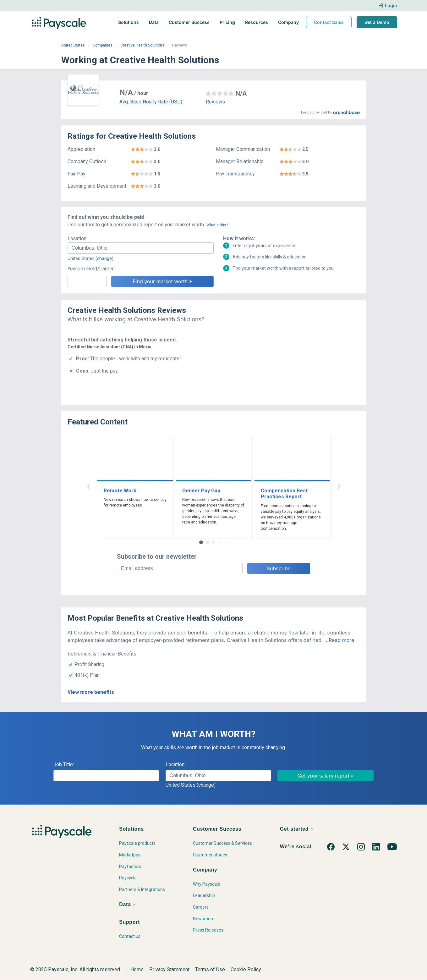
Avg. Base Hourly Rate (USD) (151, 102)
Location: (77, 238)
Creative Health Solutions (142, 45)
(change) (104, 258)
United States (73, 45)
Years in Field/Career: (91, 269)
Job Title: (64, 764)
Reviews (215, 102)
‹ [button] (89, 486)
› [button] (339, 486)
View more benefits (91, 692)
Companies (103, 45)
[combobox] (141, 248)
